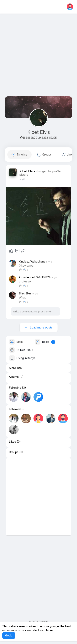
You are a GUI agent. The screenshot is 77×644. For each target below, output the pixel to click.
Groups (14, 456)
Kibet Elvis (39, 132)
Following (15, 392)
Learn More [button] (46, 630)
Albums (14, 381)
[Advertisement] (38, 58)
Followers (15, 413)
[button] (70, 7)
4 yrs (22, 179)
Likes (12, 446)
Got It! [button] (9, 635)
